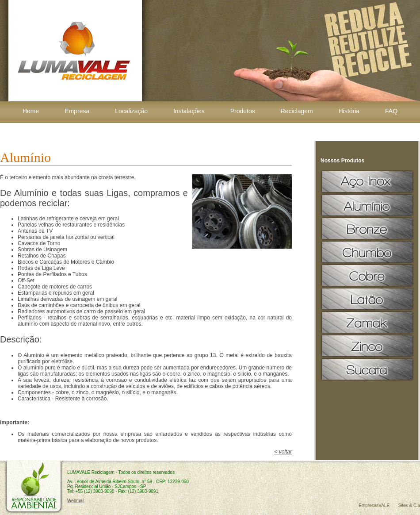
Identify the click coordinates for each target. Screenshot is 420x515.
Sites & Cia (409, 505)
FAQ (391, 111)
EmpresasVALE (374, 505)
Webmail (76, 501)
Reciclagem (297, 111)
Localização (131, 111)
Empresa (77, 111)
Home (31, 111)
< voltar (283, 452)
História (349, 111)
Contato (210, 131)
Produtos (243, 111)
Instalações (189, 111)
